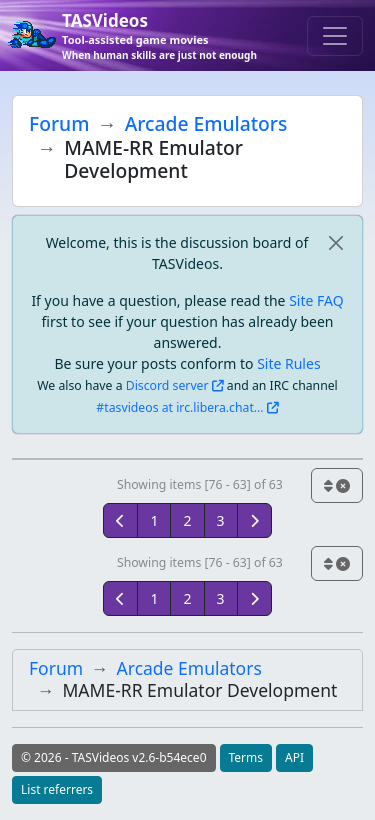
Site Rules (288, 363)
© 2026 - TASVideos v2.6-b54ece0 (114, 757)
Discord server (167, 385)
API (294, 757)
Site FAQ (316, 300)
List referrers (57, 789)
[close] (335, 242)
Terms (246, 757)
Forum (59, 123)
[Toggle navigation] (335, 36)
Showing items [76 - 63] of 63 (200, 484)
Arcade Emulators (206, 123)
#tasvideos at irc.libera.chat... (179, 407)
